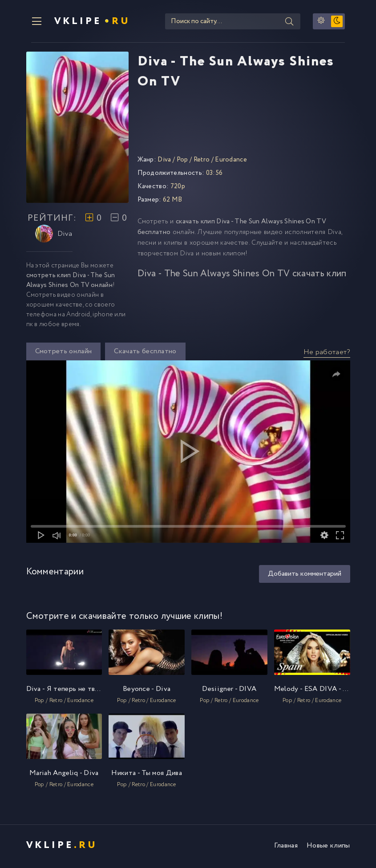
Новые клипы (328, 848)
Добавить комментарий (305, 576)
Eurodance (231, 162)
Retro (202, 162)
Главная (286, 848)
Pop (182, 162)
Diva (54, 236)
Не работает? (327, 354)
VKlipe (88, 22)
